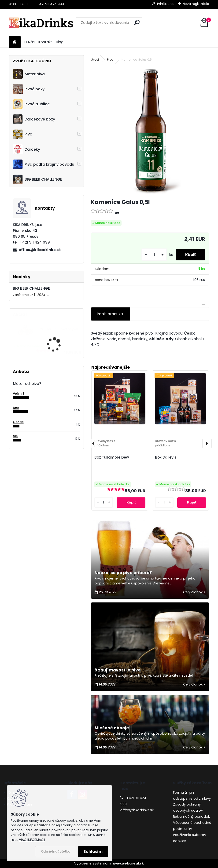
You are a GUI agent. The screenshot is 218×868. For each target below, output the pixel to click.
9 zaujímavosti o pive (118, 670)
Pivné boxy (29, 89)
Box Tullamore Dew (112, 457)
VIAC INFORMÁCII (32, 840)
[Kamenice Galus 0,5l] (150, 131)
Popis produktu (111, 314)
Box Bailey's (166, 457)
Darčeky (26, 149)
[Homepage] (15, 42)
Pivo (23, 134)
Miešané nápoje (112, 728)
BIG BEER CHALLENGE (37, 179)
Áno (16, 408)
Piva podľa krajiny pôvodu (44, 164)
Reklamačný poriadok (191, 817)
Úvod (95, 60)
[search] (137, 22)
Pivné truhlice (31, 104)
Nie (15, 436)
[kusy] (154, 255)
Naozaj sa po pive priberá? (123, 573)
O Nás (30, 42)
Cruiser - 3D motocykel (59, 329)
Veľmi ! (18, 394)
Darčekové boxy (34, 119)
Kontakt (45, 42)
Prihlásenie (166, 4)
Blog (60, 42)
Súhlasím (93, 852)
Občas (18, 422)
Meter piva (29, 74)
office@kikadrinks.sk (40, 250)
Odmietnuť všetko (56, 852)
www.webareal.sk (128, 863)
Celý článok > (194, 592)
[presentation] (93, 443)
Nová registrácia (196, 4)
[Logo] (41, 23)
